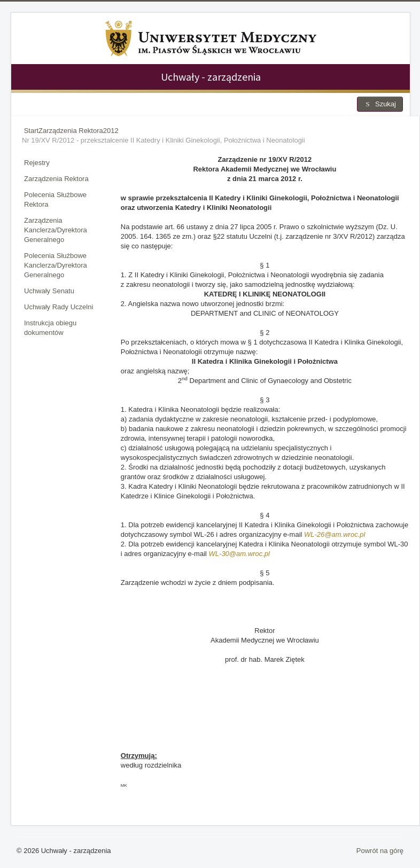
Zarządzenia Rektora (56, 179)
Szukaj (380, 104)
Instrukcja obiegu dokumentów (50, 328)
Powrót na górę (380, 851)
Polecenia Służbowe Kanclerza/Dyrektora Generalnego (56, 265)
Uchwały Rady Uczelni (59, 307)
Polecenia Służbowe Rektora (55, 200)
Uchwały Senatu (49, 291)
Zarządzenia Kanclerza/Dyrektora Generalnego (56, 230)
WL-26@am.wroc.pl (335, 534)
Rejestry (37, 163)
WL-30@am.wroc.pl (239, 554)
